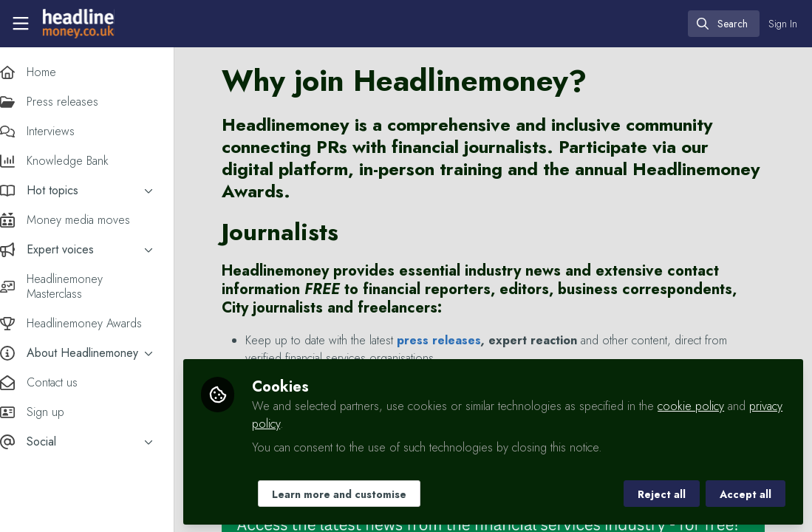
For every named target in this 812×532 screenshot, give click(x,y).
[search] (724, 24)
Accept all (746, 493)
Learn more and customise (354, 493)
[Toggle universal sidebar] (21, 24)
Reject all (662, 493)
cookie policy (706, 405)
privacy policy (299, 422)
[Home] (77, 24)
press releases (454, 340)
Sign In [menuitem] (783, 24)
